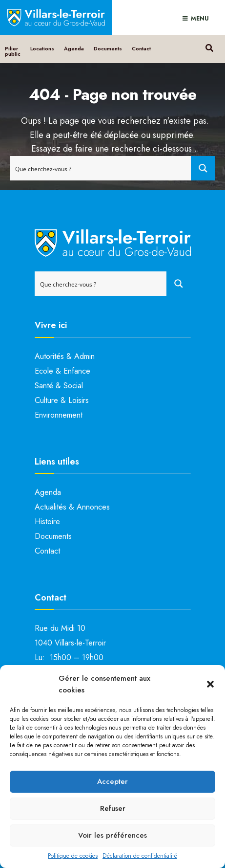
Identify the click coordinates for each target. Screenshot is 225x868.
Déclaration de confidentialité (140, 856)
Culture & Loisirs (62, 400)
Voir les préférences (112, 835)
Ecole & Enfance (62, 371)
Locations (42, 48)
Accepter (112, 781)
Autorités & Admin (65, 356)
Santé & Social (59, 386)
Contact (141, 48)
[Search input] (101, 168)
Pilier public (13, 51)
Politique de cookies (73, 856)
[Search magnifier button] (203, 168)
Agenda (74, 48)
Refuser (113, 808)
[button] (210, 684)
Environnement (59, 415)
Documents (108, 48)
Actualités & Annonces (72, 507)
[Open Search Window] (209, 47)
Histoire (47, 522)
